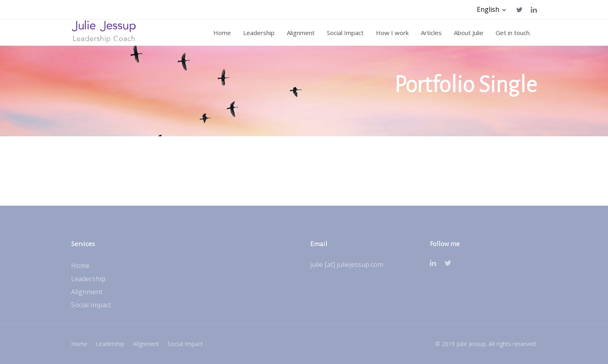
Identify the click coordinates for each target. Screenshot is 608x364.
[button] (491, 10)
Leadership (88, 279)
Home (80, 266)
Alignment (87, 292)
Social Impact (91, 305)
